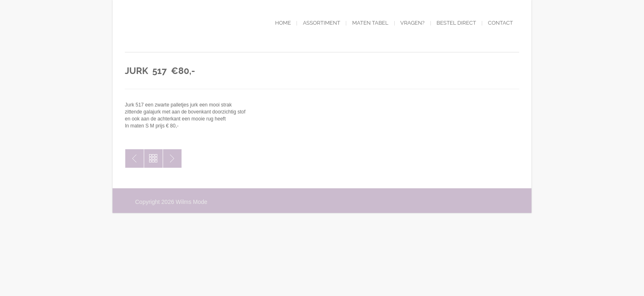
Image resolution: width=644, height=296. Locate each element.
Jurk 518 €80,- (172, 158)
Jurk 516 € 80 (135, 158)
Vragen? (413, 23)
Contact (500, 23)
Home (283, 23)
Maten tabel (370, 23)
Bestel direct (456, 23)
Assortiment (321, 23)
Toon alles (153, 158)
